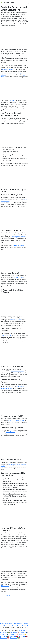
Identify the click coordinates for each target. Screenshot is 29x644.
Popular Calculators (9, 625)
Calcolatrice (3, 636)
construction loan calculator (17, 420)
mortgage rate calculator (18, 245)
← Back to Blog (5, 595)
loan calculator (10, 432)
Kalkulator (13, 636)
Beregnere (22, 630)
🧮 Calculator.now (7, 2)
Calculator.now (5, 586)
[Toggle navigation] (26, 2)
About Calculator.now (6, 624)
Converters (25, 625)
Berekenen (3, 634)
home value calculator (17, 371)
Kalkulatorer (14, 632)
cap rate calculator (6, 335)
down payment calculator (19, 237)
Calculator (22, 636)
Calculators (12, 100)
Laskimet (23, 632)
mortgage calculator (8, 69)
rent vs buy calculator (19, 277)
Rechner (22, 634)
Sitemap (18, 625)
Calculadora (3, 638)
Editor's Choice (18, 624)
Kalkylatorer (3, 632)
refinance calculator (16, 320)
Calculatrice (13, 634)
